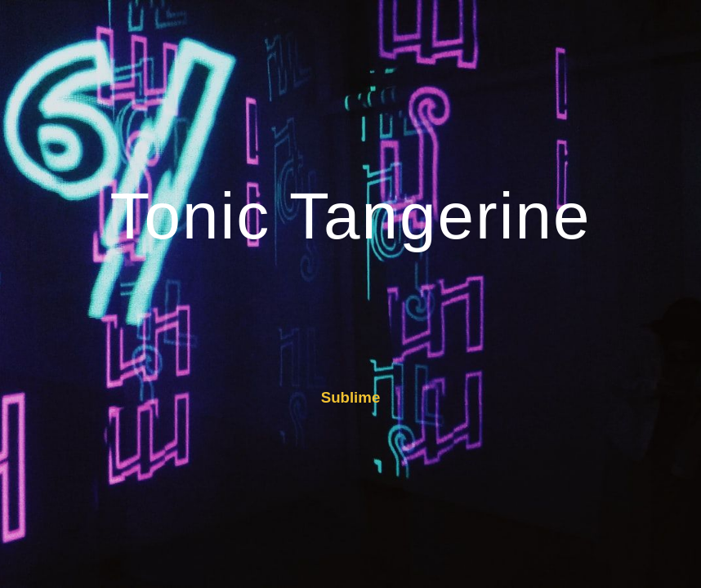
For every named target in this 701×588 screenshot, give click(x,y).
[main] (351, 220)
